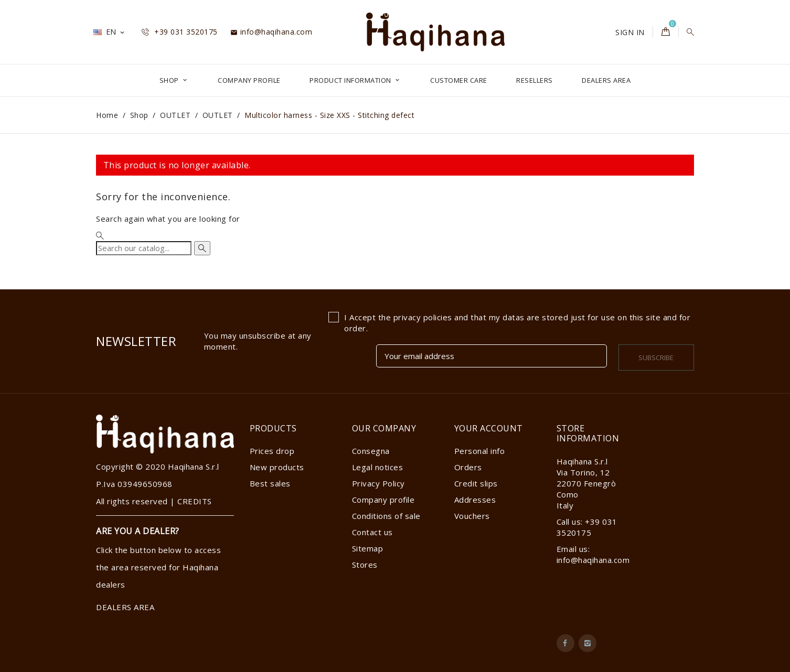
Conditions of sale (386, 516)
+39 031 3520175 (180, 32)
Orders (468, 467)
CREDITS (195, 501)
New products (277, 467)
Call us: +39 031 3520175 (587, 527)
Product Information (351, 80)
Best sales (270, 483)
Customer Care (459, 80)
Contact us (372, 532)
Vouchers (472, 516)
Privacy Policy (378, 483)
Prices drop (272, 451)
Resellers (535, 80)
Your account (489, 428)
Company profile (249, 80)
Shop (170, 80)
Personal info (480, 451)
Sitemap (368, 548)
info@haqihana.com (271, 32)
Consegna (371, 451)
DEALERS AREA (606, 80)
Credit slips (476, 483)
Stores (365, 565)
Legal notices (378, 467)
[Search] (144, 248)
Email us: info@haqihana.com (593, 554)
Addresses (475, 500)
